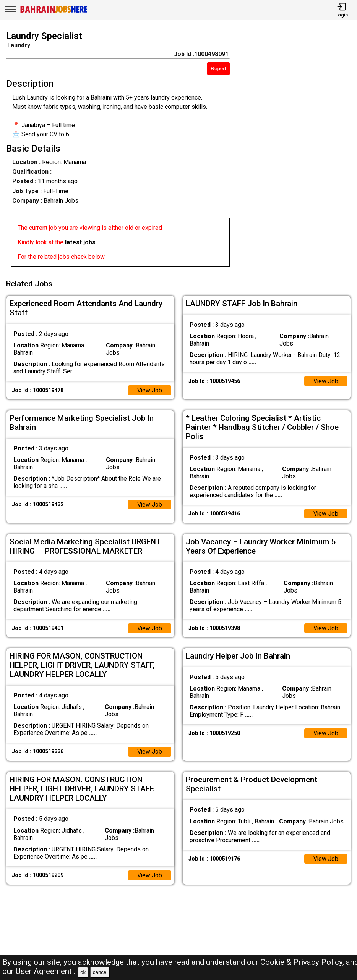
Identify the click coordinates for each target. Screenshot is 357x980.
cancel (100, 972)
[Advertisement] (298, 150)
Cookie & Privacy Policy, (303, 962)
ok (83, 972)
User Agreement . (46, 971)
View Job (149, 389)
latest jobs (80, 242)
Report (218, 69)
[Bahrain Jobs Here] (54, 12)
